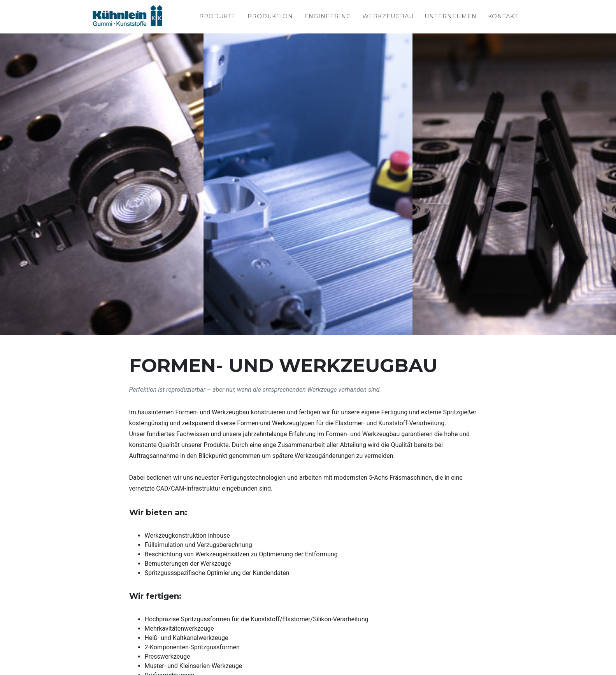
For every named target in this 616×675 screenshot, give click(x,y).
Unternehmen (451, 17)
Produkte (218, 17)
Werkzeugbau (388, 17)
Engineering (328, 17)
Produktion (270, 17)
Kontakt (503, 17)
